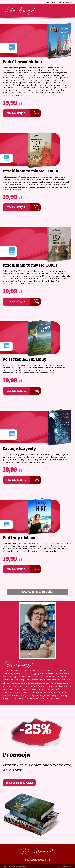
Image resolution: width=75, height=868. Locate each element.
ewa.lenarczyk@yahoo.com (38, 860)
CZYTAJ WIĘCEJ (16, 113)
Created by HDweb (65, 866)
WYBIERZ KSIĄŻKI (19, 783)
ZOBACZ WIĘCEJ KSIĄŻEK (38, 592)
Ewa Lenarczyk (19, 11)
